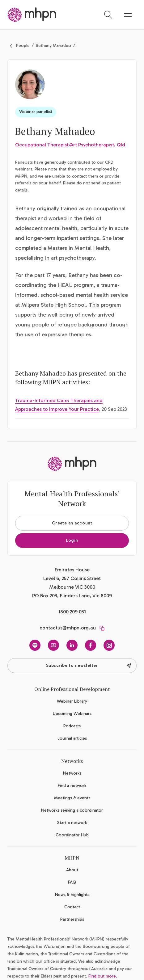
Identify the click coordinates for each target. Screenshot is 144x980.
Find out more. (103, 976)
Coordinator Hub (72, 835)
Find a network (72, 786)
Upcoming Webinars (72, 714)
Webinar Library (72, 701)
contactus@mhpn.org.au (68, 628)
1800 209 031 (72, 612)
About (72, 870)
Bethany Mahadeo (53, 46)
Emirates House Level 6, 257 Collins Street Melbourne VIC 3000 (72, 578)
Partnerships (72, 919)
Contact (72, 907)
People (23, 46)
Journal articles (72, 738)
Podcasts (72, 726)
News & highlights (72, 895)
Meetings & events (72, 798)
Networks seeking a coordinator (72, 810)
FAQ (72, 882)
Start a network (72, 823)
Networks (72, 773)
